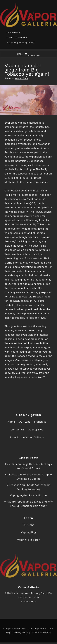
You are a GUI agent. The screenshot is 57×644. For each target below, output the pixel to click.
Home (11, 422)
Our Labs (25, 422)
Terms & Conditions (41, 633)
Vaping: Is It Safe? (29, 540)
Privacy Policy (21, 633)
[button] (34, 55)
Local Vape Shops (37, 628)
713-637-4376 (28, 602)
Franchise (40, 422)
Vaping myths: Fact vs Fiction (29, 495)
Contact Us (18, 430)
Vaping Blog (21, 78)
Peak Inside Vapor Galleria (27, 437)
